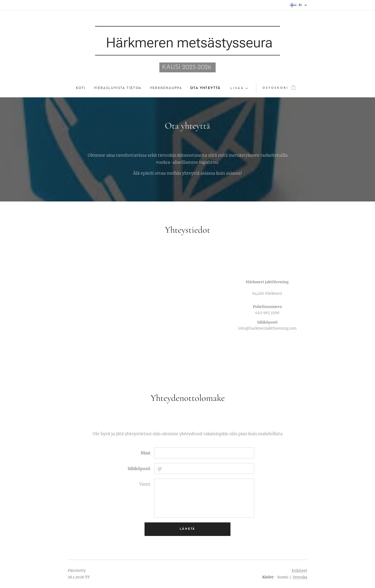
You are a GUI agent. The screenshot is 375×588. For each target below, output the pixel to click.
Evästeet (299, 571)
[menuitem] (75, 88)
